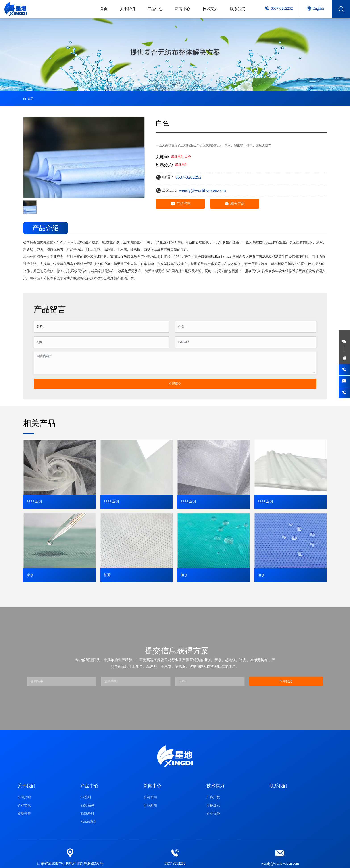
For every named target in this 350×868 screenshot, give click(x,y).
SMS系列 (181, 165)
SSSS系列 (34, 502)
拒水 (184, 575)
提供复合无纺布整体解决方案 (175, 52)
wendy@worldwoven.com (202, 190)
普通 (107, 575)
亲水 (30, 575)
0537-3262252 (282, 8)
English (318, 8)
